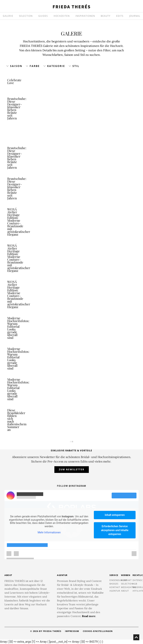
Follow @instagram (71, 486)
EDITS (120, 16)
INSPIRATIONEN (85, 16)
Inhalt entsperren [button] (115, 515)
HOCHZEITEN (62, 16)
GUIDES (43, 16)
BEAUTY (106, 16)
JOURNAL (135, 16)
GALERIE (8, 16)
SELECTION (26, 16)
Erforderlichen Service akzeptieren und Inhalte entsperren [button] (115, 530)
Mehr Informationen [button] (49, 532)
